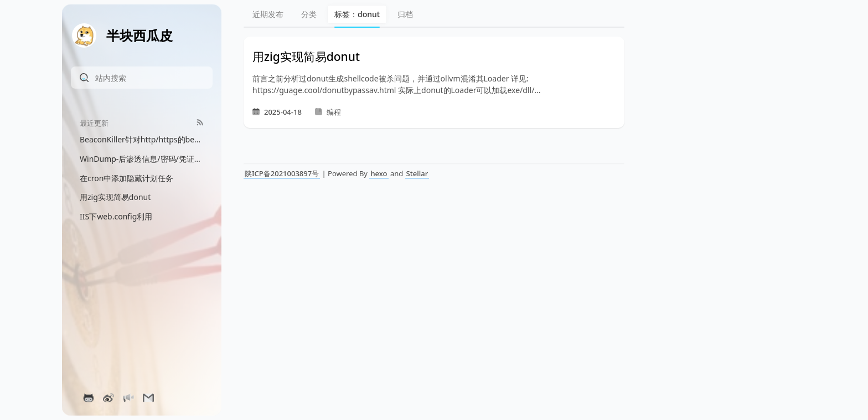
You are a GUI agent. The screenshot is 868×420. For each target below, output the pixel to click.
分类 (309, 14)
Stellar (417, 173)
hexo (379, 173)
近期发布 (268, 14)
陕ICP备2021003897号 (282, 173)
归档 (405, 14)
